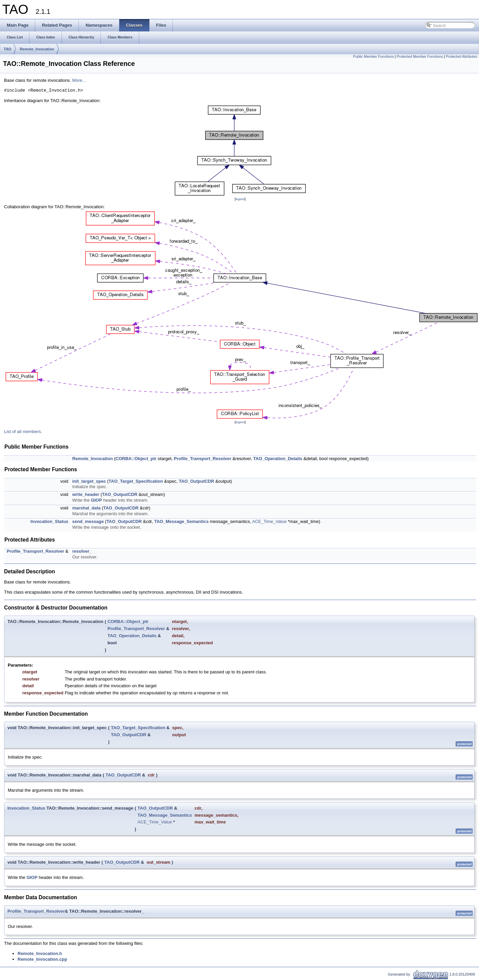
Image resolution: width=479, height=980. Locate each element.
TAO (7, 49)
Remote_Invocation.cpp (42, 959)
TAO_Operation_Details (278, 459)
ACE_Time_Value (269, 521)
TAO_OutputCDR (196, 481)
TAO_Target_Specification (136, 481)
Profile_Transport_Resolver (202, 459)
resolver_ (82, 551)
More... (79, 80)
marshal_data (87, 508)
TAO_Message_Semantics (181, 521)
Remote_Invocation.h (40, 953)
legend (240, 199)
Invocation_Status (49, 521)
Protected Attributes (462, 56)
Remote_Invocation (37, 49)
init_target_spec (89, 481)
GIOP (97, 500)
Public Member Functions (374, 56)
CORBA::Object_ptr (136, 459)
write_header (86, 494)
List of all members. (23, 432)
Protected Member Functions (420, 56)
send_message (88, 521)
